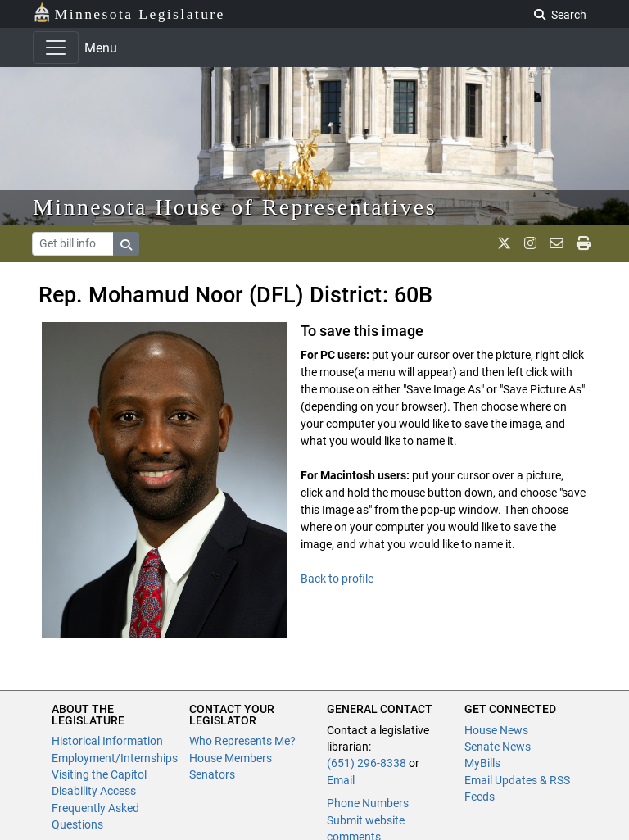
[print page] (584, 243)
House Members (231, 758)
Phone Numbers (368, 803)
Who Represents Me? (242, 741)
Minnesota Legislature (129, 13)
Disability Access (94, 791)
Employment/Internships (115, 758)
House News (496, 730)
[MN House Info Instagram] (530, 243)
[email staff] (557, 243)
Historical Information (107, 741)
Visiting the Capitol (99, 774)
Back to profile (337, 579)
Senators (212, 774)
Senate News (498, 747)
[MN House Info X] (504, 243)
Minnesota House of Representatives (235, 207)
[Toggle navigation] (56, 48)
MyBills (482, 763)
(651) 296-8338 (367, 763)
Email (341, 780)
